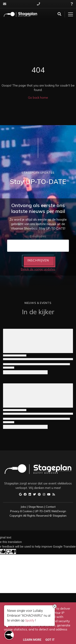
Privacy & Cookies (21, 511)
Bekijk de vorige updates (38, 269)
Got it (50, 640)
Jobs (23, 507)
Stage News (36, 507)
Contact (51, 507)
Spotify (30, 621)
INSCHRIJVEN (38, 260)
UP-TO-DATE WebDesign (50, 511)
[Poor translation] (11, 552)
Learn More (32, 640)
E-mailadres (38, 236)
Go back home (38, 98)
